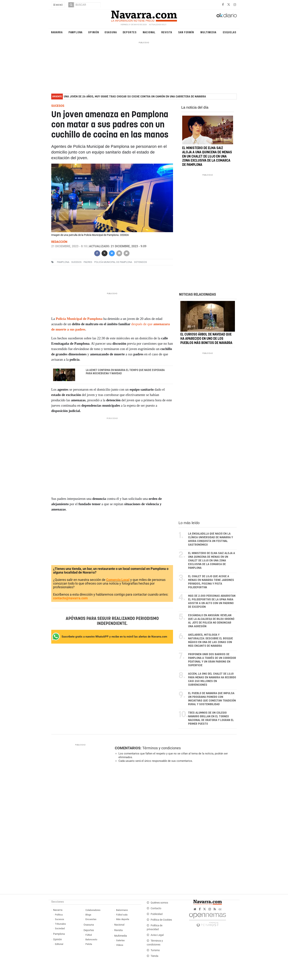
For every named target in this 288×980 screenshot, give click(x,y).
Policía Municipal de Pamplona (113, 262)
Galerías (120, 940)
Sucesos (60, 919)
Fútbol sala (122, 915)
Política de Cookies (161, 920)
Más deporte (123, 919)
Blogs (88, 915)
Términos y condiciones (162, 748)
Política (59, 915)
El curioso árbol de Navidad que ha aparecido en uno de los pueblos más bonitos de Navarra (206, 339)
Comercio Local (118, 580)
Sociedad (60, 928)
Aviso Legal (157, 935)
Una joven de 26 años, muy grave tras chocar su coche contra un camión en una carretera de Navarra (135, 97)
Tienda (154, 956)
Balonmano (122, 910)
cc (220, 909)
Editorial (59, 944)
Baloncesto (91, 939)
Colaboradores (93, 910)
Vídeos (120, 945)
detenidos (141, 262)
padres (88, 262)
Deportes (130, 32)
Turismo (155, 950)
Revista (167, 32)
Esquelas (230, 32)
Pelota (89, 944)
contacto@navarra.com (70, 598)
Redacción (59, 242)
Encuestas (91, 919)
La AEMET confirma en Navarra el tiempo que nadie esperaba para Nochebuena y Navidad (125, 372)
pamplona (63, 262)
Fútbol (89, 935)
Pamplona (75, 32)
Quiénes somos (159, 903)
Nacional (149, 32)
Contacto (156, 908)
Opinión (94, 32)
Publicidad (157, 914)
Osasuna (111, 32)
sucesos (76, 262)
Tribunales (60, 924)
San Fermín (186, 32)
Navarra (57, 32)
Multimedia (208, 32)
